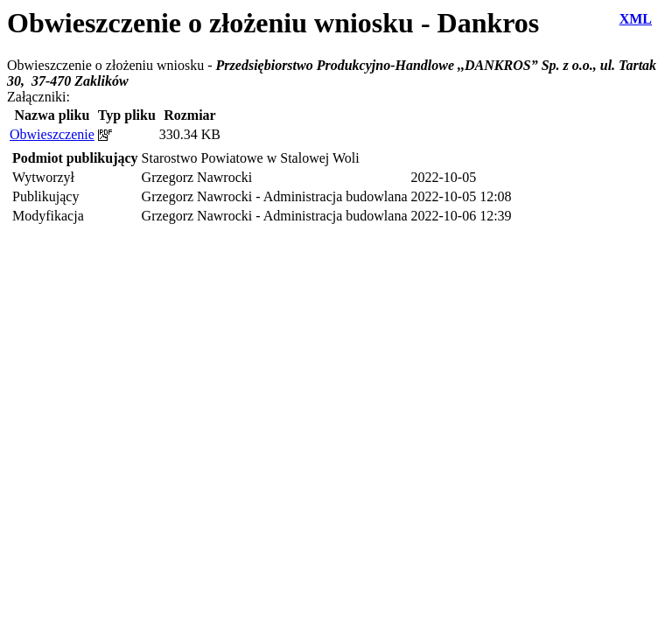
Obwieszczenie (52, 134)
